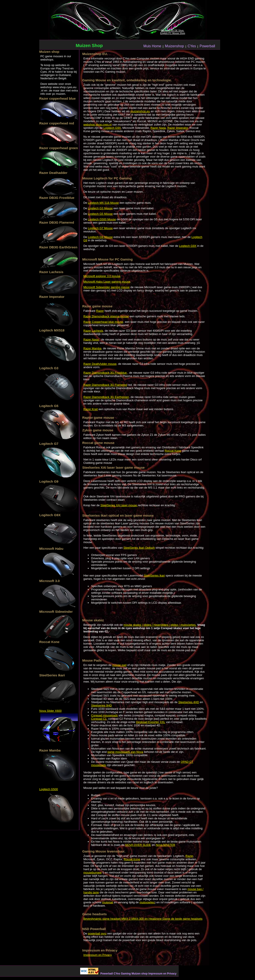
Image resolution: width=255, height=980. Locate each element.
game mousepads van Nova (125, 752)
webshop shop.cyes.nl (97, 125)
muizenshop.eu (140, 111)
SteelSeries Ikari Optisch (139, 548)
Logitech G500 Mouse (102, 219)
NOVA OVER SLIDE (138, 845)
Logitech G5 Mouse (100, 214)
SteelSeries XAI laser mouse (119, 505)
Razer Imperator (178, 128)
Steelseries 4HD (189, 702)
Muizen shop (140, 974)
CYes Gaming (122, 974)
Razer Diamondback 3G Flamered (105, 385)
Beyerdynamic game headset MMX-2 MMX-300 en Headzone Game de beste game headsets (143, 919)
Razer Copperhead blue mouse (103, 322)
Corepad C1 (99, 719)
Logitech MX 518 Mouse (103, 203)
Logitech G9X (112, 128)
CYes (192, 46)
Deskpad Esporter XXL (151, 722)
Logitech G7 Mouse (100, 228)
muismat (108, 902)
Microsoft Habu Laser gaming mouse (107, 282)
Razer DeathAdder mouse (100, 364)
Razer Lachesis (93, 331)
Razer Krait (91, 409)
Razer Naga (158, 128)
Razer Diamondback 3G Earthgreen (106, 397)
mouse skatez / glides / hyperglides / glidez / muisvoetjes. (160, 625)
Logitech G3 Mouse (100, 208)
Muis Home (152, 46)
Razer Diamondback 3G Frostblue (105, 373)
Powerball (207, 46)
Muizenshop (174, 46)
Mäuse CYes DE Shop (172, 31)
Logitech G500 (49, 789)
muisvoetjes (147, 902)
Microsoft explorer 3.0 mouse (102, 276)
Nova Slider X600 (50, 711)
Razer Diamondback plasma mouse (106, 316)
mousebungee (92, 872)
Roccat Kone (173, 451)
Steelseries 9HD (101, 705)
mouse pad (119, 665)
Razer (100, 311)
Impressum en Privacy (98, 955)
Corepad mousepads (104, 715)
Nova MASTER (165, 845)
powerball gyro (97, 933)
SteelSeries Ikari (155, 576)
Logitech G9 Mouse (100, 237)
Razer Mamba (92, 348)
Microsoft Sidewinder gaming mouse (107, 287)
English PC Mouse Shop (173, 33)
